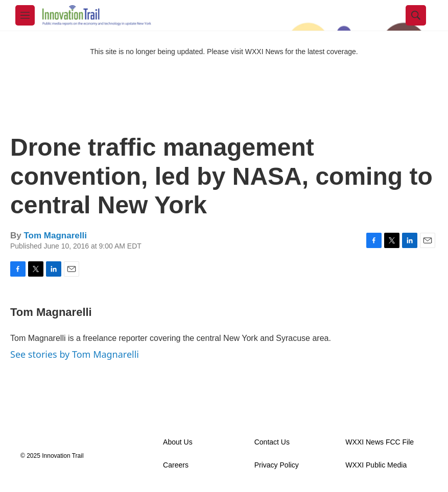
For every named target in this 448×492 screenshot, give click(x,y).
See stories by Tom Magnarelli (75, 354)
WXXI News (264, 52)
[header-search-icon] (416, 15)
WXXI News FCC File (380, 442)
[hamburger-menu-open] (25, 15)
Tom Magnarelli (55, 236)
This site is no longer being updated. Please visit (168, 52)
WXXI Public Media (376, 465)
